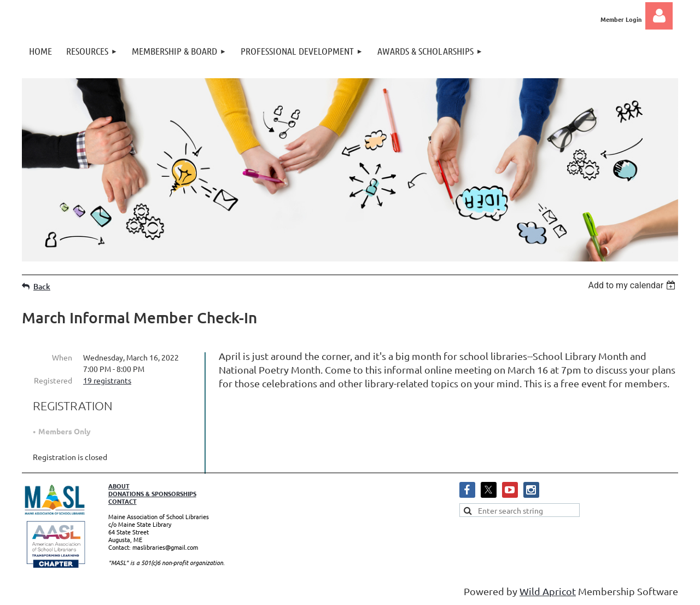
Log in (659, 16)
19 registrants (107, 380)
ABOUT (119, 486)
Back (42, 286)
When (62, 357)
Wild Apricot (548, 591)
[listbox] (633, 285)
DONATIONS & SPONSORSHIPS (152, 493)
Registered (53, 380)
